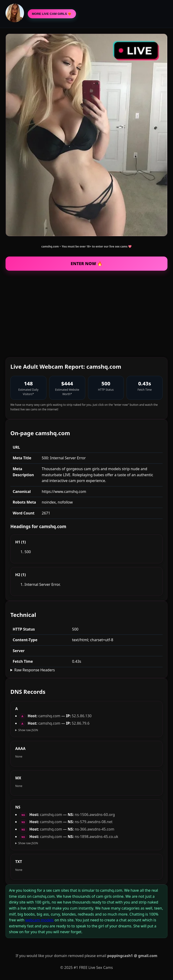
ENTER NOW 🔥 (86, 263)
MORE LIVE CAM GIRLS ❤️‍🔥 (52, 14)
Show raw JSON (28, 730)
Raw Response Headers (35, 670)
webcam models (40, 920)
